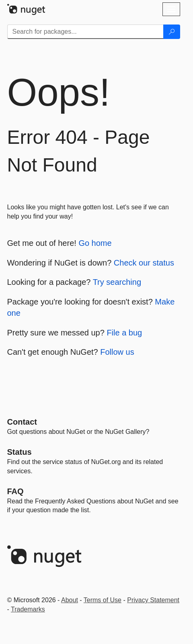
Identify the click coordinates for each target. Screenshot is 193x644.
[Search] (172, 32)
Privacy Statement (153, 600)
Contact (22, 422)
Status (20, 452)
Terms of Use (103, 600)
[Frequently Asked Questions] (15, 491)
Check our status (144, 263)
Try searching (117, 282)
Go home (95, 243)
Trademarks (28, 609)
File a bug (124, 333)
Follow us (117, 352)
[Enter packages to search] (85, 32)
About (70, 600)
